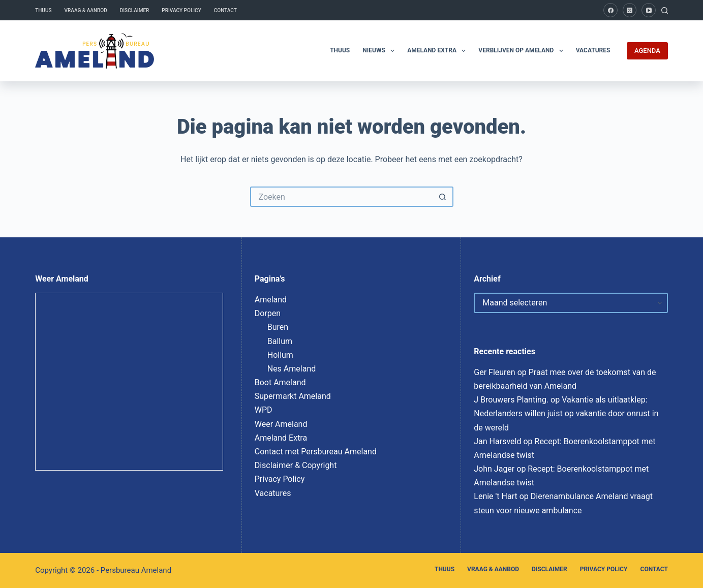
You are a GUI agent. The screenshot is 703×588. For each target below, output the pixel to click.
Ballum (280, 341)
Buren (278, 327)
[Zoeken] (665, 10)
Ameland (271, 300)
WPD (264, 410)
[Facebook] (610, 10)
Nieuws (380, 51)
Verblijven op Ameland (523, 51)
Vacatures (593, 50)
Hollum (280, 355)
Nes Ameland (292, 369)
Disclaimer (135, 10)
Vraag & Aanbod (86, 10)
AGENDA (647, 51)
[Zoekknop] (443, 197)
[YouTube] (649, 10)
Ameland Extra (438, 51)
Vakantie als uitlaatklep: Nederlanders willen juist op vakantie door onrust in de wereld (566, 413)
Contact (225, 10)
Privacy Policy (181, 10)
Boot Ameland (280, 382)
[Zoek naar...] (342, 197)
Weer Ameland (281, 424)
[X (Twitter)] (630, 10)
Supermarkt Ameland (293, 396)
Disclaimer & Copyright (296, 465)
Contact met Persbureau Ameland (316, 452)
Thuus (43, 10)
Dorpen (268, 313)
